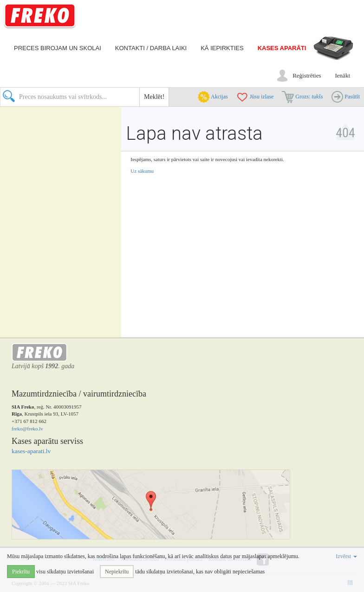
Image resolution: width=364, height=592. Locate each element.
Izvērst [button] (346, 556)
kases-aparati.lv (31, 451)
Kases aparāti (282, 48)
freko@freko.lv (27, 429)
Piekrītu (21, 572)
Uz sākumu (142, 171)
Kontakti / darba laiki (151, 48)
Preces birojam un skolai (58, 48)
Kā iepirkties (222, 48)
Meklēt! (154, 97)
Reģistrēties (307, 75)
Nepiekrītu (117, 572)
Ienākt (343, 75)
